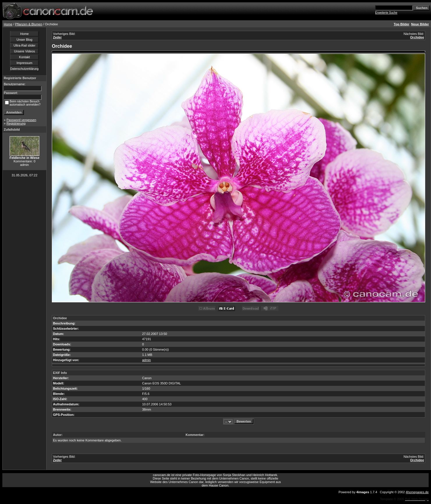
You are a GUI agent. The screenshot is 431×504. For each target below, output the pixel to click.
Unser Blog (24, 40)
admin (146, 360)
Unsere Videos (24, 51)
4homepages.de (417, 492)
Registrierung (16, 123)
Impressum (24, 63)
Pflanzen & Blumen (29, 24)
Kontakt (24, 57)
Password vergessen (21, 120)
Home (8, 24)
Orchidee (417, 37)
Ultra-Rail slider (24, 45)
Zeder (57, 37)
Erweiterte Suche (386, 13)
